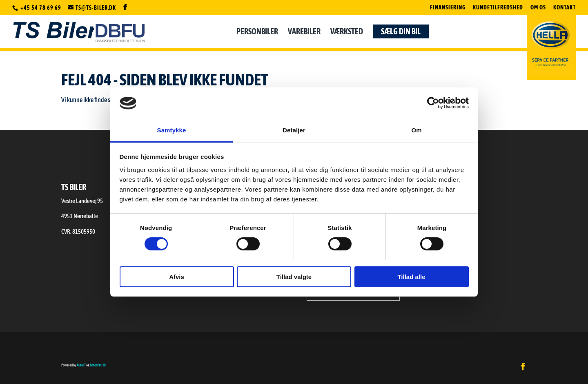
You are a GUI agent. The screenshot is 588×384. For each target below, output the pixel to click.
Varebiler (304, 34)
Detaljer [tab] (294, 130)
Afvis (177, 277)
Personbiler (257, 34)
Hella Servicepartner (551, 46)
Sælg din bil (401, 33)
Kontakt (565, 8)
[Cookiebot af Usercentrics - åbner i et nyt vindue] (433, 103)
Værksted (347, 34)
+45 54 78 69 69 (41, 8)
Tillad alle (411, 277)
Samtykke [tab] (172, 130)
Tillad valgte (294, 277)
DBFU (120, 33)
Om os (538, 8)
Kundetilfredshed (498, 8)
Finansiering (448, 8)
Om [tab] (416, 130)
